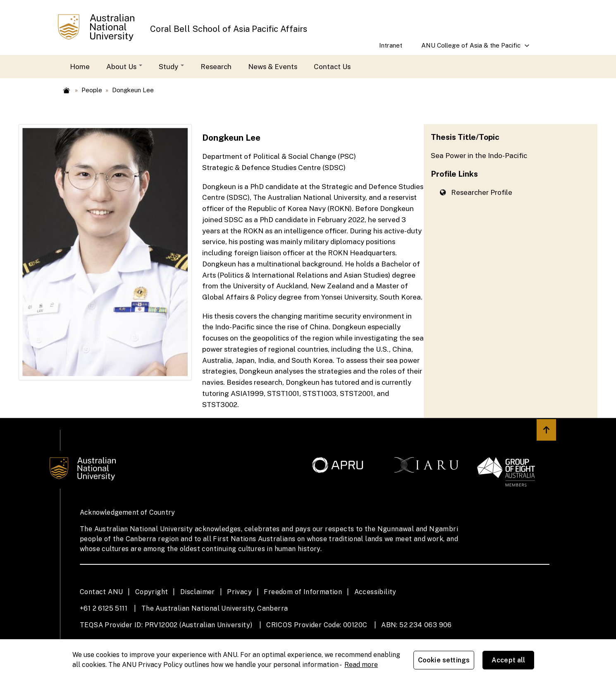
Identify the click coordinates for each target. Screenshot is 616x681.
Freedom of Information (303, 592)
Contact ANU (101, 592)
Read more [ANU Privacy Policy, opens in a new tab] (361, 665)
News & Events (273, 67)
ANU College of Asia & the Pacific (471, 48)
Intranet (391, 45)
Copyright (152, 592)
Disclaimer (198, 592)
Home (80, 67)
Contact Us (332, 67)
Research (216, 67)
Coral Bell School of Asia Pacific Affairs (229, 29)
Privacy (239, 592)
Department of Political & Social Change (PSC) (279, 156)
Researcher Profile (476, 192)
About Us (124, 67)
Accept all (509, 660)
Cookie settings (444, 660)
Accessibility (375, 592)
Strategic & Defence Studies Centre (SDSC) (274, 168)
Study (171, 67)
